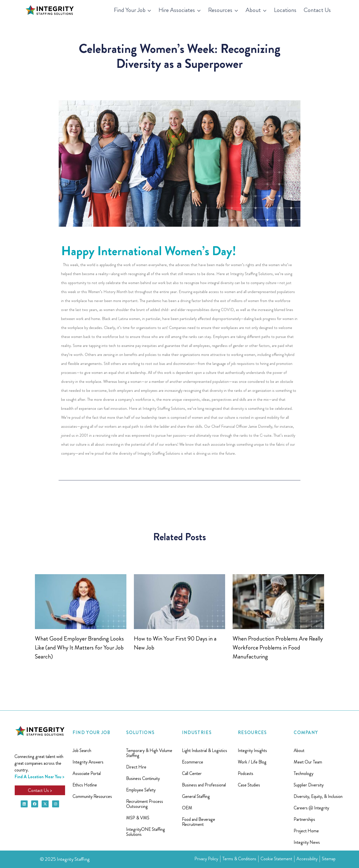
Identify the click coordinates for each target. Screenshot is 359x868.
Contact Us (317, 10)
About (299, 751)
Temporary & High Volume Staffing (149, 753)
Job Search (82, 751)
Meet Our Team (308, 762)
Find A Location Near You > (39, 777)
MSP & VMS (138, 818)
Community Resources (92, 796)
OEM (187, 808)
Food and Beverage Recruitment (199, 822)
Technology (304, 773)
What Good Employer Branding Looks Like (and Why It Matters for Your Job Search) (79, 648)
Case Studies (249, 785)
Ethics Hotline (85, 785)
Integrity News (307, 842)
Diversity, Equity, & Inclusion (318, 796)
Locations (285, 10)
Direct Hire (136, 767)
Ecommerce (193, 762)
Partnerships (304, 819)
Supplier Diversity (309, 785)
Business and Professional (204, 785)
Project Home (306, 831)
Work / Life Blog (252, 762)
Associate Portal (87, 773)
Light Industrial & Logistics (205, 751)
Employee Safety (141, 790)
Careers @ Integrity (311, 808)
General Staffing (196, 796)
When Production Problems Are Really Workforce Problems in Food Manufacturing (278, 648)
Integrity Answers (88, 762)
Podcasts (246, 773)
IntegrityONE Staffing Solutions (146, 832)
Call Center (192, 773)
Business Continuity (143, 778)
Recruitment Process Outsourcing (145, 804)
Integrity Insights (252, 751)
